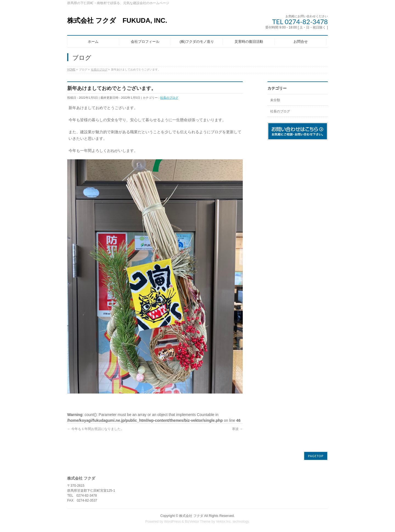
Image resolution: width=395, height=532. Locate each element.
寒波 (237, 429)
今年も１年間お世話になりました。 (96, 429)
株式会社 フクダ (191, 515)
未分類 (275, 100)
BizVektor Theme (198, 521)
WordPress (172, 521)
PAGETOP (316, 455)
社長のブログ (169, 98)
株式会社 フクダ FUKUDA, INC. (117, 20)
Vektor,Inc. (224, 521)
